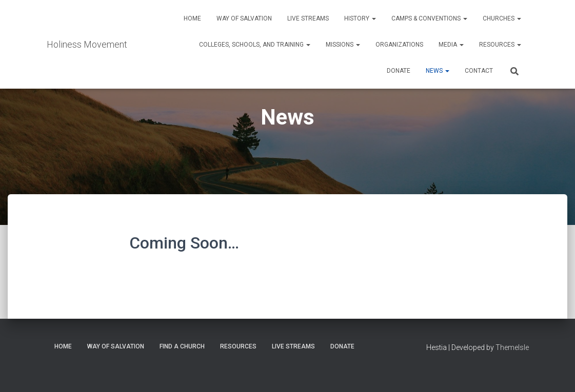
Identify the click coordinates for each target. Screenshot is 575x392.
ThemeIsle (512, 347)
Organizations (399, 45)
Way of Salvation (244, 18)
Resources (500, 45)
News (438, 71)
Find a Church (182, 346)
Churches (502, 18)
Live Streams (308, 18)
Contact (479, 71)
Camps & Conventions (429, 18)
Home (192, 18)
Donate (399, 71)
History (360, 18)
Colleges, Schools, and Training (255, 45)
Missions (343, 45)
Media (451, 45)
